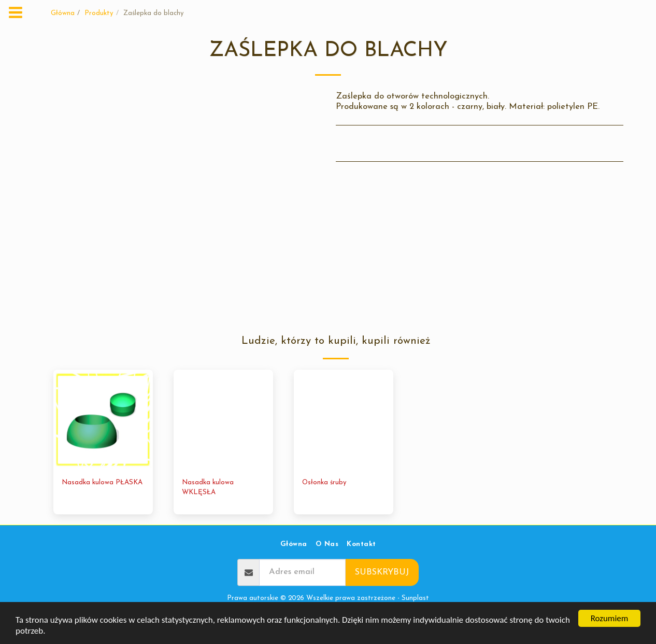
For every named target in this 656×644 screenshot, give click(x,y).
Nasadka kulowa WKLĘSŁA (208, 488)
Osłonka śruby (324, 482)
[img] (103, 419)
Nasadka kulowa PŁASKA (102, 482)
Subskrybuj (382, 572)
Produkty (99, 13)
